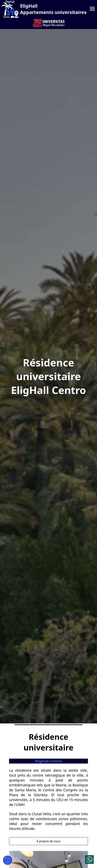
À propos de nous (49, 841)
